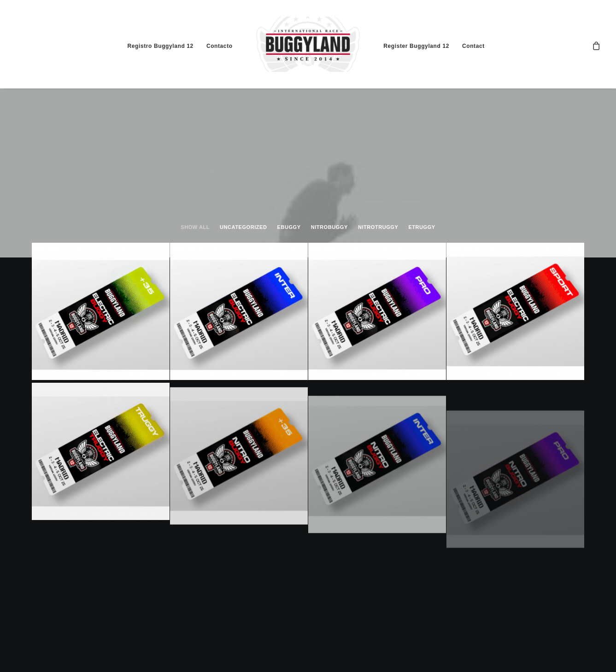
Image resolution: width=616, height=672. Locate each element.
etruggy (422, 227)
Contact (473, 46)
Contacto (220, 46)
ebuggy (289, 227)
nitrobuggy (329, 227)
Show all (195, 227)
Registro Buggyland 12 (161, 46)
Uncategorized (243, 227)
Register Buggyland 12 (416, 46)
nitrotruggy (378, 227)
